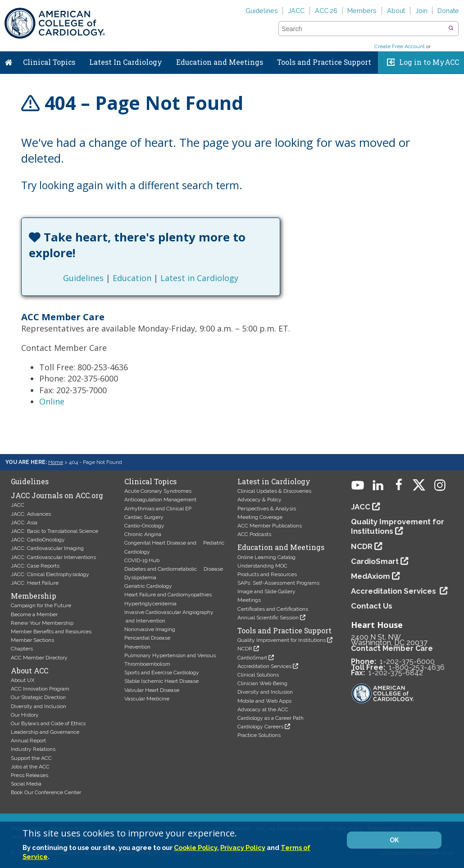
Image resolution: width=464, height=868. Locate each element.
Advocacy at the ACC (263, 709)
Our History (25, 715)
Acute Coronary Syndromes (158, 491)
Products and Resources (267, 574)
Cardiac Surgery (144, 517)
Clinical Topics (49, 62)
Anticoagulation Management (160, 500)
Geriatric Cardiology (148, 586)
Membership (34, 596)
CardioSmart (252, 658)
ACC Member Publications (270, 526)
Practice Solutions (259, 735)
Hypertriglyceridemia (150, 604)
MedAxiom (371, 576)
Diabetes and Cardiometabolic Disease (174, 569)
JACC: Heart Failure (35, 583)
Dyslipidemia (140, 577)
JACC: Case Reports (35, 566)
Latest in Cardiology (199, 278)
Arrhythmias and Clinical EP (158, 509)
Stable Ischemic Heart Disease (161, 681)
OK (394, 840)
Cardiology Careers (260, 727)
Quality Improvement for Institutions (282, 640)
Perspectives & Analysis (267, 509)
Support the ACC (31, 758)
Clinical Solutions (258, 675)
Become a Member (34, 614)
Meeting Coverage (260, 517)
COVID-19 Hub (142, 560)
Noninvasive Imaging (150, 629)
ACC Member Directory (39, 658)
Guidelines (262, 11)
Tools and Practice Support (324, 62)
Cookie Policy (196, 848)
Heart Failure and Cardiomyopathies (168, 595)
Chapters (22, 649)
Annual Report (28, 741)
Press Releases (30, 775)
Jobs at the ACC (30, 767)
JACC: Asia (24, 523)
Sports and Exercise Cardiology (162, 673)
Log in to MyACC (429, 62)
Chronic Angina (143, 534)
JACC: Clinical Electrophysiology (50, 574)
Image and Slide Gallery (266, 591)
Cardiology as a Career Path (271, 718)
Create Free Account (400, 46)
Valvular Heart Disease (152, 690)
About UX (23, 680)
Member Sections (32, 640)
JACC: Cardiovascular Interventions (53, 557)
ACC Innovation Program (40, 689)
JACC (296, 11)
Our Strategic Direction (38, 697)
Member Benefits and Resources (51, 632)
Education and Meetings (220, 62)
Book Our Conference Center (46, 792)
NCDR (245, 649)
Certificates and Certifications (273, 609)
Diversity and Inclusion (39, 706)
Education (132, 278)
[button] (451, 28)
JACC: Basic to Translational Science (55, 531)
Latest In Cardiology (126, 62)
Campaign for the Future (41, 605)
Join (421, 11)
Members (362, 11)
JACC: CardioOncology (38, 540)
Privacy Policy (243, 848)
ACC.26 (326, 11)
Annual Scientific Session (268, 618)
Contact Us (372, 606)
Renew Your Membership (42, 623)
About (396, 11)
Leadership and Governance (45, 732)
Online (52, 401)
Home (9, 60)
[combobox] (363, 29)
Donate (448, 11)
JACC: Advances (31, 514)
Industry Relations (33, 749)
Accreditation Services (264, 666)
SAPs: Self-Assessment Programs (278, 583)
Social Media (26, 784)
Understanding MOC (262, 566)
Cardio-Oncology (144, 526)
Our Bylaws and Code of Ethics (48, 723)
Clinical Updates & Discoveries (274, 491)
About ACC (30, 671)
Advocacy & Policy (259, 500)
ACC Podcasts (254, 534)
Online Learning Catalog (266, 557)
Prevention (137, 647)
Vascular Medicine (147, 699)
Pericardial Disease (147, 638)
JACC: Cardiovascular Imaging (47, 548)
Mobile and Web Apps (264, 701)
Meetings (249, 600)
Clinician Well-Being (262, 683)
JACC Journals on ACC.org (57, 495)
